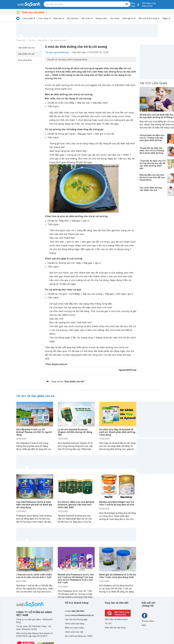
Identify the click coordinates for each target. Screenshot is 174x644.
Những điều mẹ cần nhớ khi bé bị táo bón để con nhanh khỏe (152, 177)
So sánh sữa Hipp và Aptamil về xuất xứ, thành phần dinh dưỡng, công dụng (117, 432)
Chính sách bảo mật (74, 632)
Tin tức (32, 40)
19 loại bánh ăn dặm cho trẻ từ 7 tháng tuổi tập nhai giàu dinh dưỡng (152, 138)
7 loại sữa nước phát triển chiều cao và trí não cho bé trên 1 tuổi (34, 576)
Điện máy (58, 18)
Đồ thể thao (73, 18)
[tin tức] (18, 18)
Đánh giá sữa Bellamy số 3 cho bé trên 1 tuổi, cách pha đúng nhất (118, 576)
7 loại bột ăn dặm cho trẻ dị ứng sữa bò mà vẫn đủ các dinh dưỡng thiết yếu (153, 164)
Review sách (101, 18)
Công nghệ (28, 18)
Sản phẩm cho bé (58, 40)
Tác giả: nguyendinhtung (57, 52)
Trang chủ (21, 40)
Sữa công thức (25, 60)
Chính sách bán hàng (75, 624)
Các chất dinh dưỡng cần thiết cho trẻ (151, 189)
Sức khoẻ (115, 18)
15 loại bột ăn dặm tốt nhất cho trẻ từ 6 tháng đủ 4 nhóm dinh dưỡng (152, 150)
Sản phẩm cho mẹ (26, 48)
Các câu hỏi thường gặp (76, 619)
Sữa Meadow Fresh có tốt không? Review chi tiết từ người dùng (34, 432)
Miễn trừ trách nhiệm (74, 628)
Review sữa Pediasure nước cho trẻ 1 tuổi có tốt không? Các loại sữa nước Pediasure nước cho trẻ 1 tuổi (76, 579)
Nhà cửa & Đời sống (148, 18)
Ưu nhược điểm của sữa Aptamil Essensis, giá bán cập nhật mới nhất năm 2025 (76, 504)
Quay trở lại (68, 381)
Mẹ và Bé (86, 18)
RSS (144, 625)
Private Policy (148, 621)
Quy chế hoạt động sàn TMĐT (79, 636)
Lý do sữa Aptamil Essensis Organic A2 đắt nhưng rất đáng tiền (75, 432)
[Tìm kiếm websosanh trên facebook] (145, 616)
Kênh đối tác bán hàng (115, 628)
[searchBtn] (127, 4)
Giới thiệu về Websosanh (116, 619)
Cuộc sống (43, 18)
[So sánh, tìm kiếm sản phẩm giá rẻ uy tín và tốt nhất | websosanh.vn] (29, 5)
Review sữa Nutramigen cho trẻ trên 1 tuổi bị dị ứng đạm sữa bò (117, 503)
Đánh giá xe (128, 18)
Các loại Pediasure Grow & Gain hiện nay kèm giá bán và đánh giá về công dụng (34, 504)
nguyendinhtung (127, 370)
